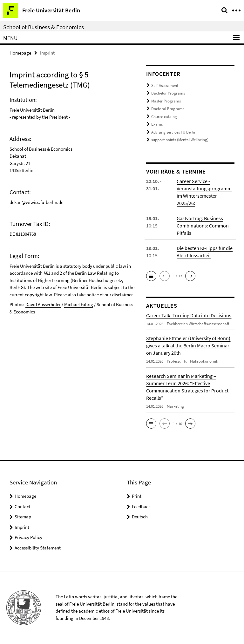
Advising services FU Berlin (174, 132)
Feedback (141, 506)
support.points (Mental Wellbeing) (180, 140)
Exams (157, 124)
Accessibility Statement (38, 548)
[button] (151, 276)
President (58, 117)
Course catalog (164, 117)
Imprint (22, 527)
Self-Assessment (165, 85)
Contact (23, 506)
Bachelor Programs (168, 93)
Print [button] (137, 496)
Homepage (20, 53)
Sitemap (23, 517)
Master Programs (166, 101)
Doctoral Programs (168, 109)
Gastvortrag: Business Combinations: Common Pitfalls (203, 226)
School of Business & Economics (44, 27)
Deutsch (140, 517)
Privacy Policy (28, 537)
